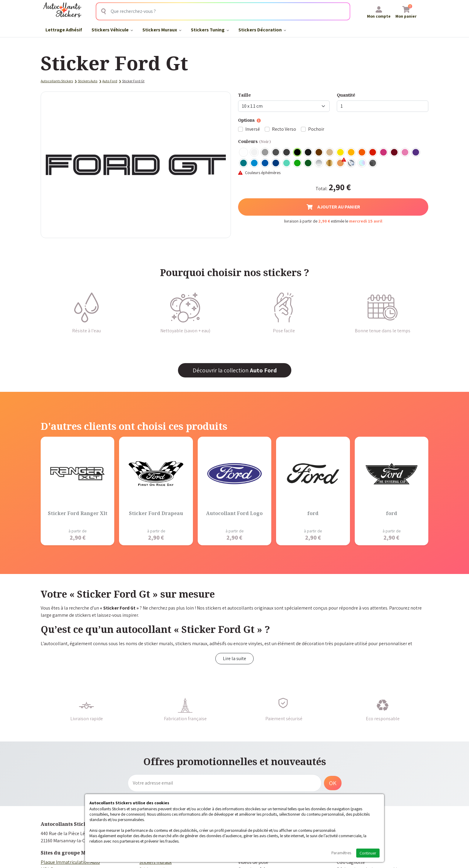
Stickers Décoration (262, 30)
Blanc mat (255, 153)
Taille (245, 95)
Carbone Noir (373, 163)
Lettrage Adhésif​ (64, 30)
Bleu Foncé (276, 163)
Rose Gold (341, 163)
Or (330, 163)
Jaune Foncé (351, 153)
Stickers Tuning (210, 30)
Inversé (253, 129)
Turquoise (244, 163)
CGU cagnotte (351, 862)
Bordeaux (395, 153)
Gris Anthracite (287, 153)
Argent (319, 163)
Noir (298, 153)
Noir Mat (308, 153)
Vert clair (298, 163)
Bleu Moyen (265, 163)
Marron (319, 153)
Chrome (351, 163)
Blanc (244, 153)
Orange (362, 153)
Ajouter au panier (333, 207)
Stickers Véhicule (112, 30)
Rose (405, 153)
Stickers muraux (156, 862)
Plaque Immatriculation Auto (70, 862)
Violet (416, 153)
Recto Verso (284, 129)
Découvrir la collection (235, 370)
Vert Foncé (308, 163)
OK (333, 783)
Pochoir (316, 129)
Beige (330, 153)
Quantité (346, 95)
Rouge (373, 153)
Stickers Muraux (162, 30)
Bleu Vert (287, 163)
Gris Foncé (276, 153)
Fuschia (384, 153)
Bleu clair (255, 163)
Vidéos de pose (253, 862)
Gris (265, 153)
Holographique (362, 163)
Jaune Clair (341, 153)
